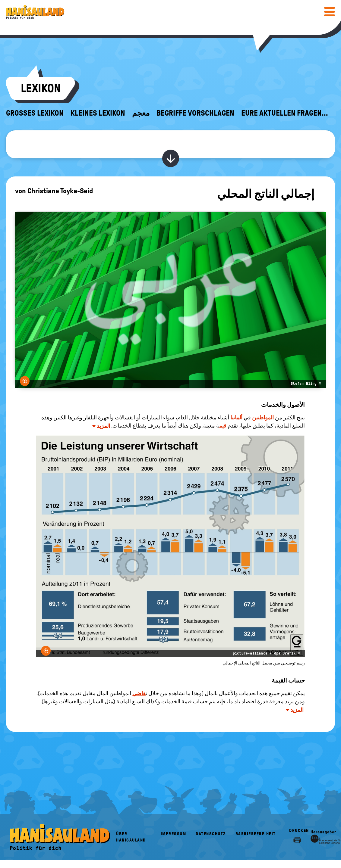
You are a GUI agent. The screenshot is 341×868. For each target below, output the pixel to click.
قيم (223, 426)
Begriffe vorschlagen (195, 113)
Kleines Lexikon (98, 113)
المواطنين (263, 418)
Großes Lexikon (35, 113)
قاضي (139, 693)
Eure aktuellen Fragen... (285, 113)
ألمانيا (236, 418)
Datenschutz (211, 834)
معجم (141, 113)
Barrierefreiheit (256, 834)
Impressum (174, 834)
